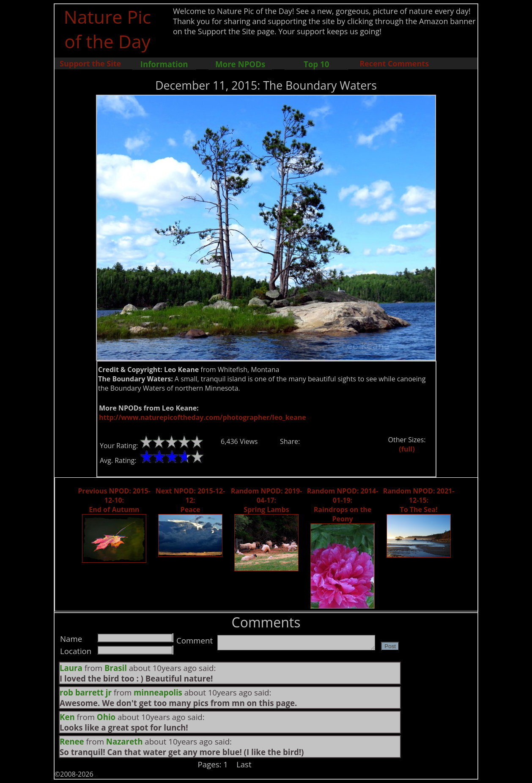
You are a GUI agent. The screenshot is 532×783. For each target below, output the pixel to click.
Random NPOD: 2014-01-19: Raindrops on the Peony (343, 505)
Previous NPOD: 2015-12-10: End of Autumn (114, 500)
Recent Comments (394, 63)
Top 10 (316, 64)
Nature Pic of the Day (108, 29)
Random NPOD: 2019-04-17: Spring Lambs (267, 500)
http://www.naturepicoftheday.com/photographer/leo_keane (203, 417)
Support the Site (90, 63)
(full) (407, 449)
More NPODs (240, 64)
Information (164, 64)
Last (244, 764)
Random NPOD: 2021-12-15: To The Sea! (419, 500)
